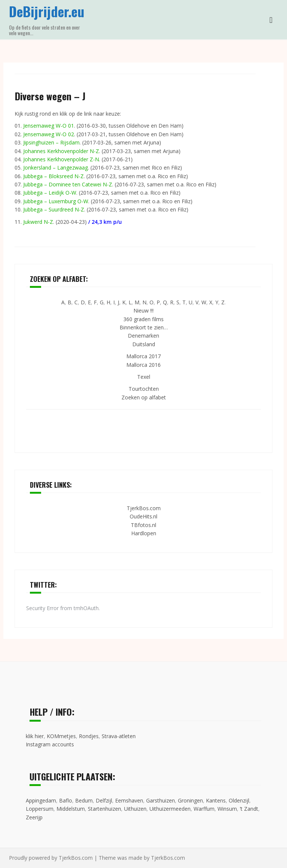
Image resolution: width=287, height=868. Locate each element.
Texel (144, 377)
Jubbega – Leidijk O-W (50, 193)
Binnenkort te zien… (144, 327)
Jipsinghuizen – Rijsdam (51, 142)
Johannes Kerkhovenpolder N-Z (61, 151)
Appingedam (41, 800)
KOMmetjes (61, 736)
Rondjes (89, 736)
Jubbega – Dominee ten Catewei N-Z (68, 184)
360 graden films (143, 319)
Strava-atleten (119, 736)
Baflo (66, 800)
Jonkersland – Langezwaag (55, 167)
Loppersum (40, 809)
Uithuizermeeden (170, 809)
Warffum (204, 809)
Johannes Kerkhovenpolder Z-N (61, 159)
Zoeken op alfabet (144, 397)
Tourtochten (144, 389)
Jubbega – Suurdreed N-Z (54, 209)
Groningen (190, 800)
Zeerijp (34, 817)
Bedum (84, 800)
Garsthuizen (161, 800)
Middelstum (71, 809)
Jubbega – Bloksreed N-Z (53, 176)
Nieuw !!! (143, 310)
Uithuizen (135, 809)
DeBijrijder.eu (47, 11)
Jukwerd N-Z (38, 222)
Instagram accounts (50, 744)
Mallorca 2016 (143, 365)
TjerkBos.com (144, 508)
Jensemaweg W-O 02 (49, 134)
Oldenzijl (239, 800)
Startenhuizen (104, 809)
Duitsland (144, 344)
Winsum (227, 809)
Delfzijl (104, 800)
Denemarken (143, 336)
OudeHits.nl (143, 516)
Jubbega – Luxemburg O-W (56, 201)
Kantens (216, 800)
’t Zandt (249, 809)
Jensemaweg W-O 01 (49, 126)
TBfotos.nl (143, 525)
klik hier (35, 736)
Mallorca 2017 (143, 356)
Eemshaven (129, 800)
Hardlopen (144, 533)
